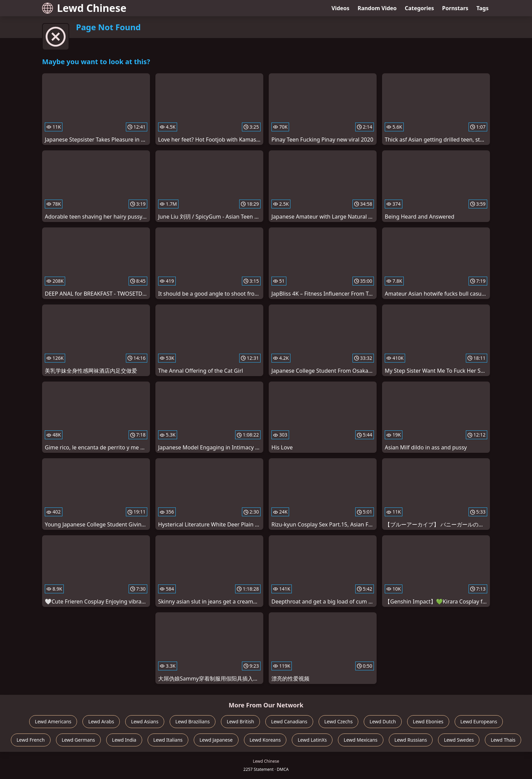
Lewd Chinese (84, 8)
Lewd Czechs (339, 721)
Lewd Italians (168, 740)
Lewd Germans (78, 740)
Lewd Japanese (216, 740)
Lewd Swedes (459, 740)
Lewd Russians (411, 740)
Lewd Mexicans (360, 740)
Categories (419, 8)
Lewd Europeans (479, 721)
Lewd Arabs (101, 721)
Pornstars (455, 8)
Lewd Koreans (265, 740)
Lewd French (31, 740)
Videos (340, 8)
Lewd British (240, 721)
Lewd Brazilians (193, 721)
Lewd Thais (503, 740)
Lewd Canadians (289, 721)
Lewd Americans (53, 721)
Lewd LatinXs (312, 740)
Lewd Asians (145, 721)
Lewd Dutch (383, 721)
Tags (482, 8)
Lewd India (124, 740)
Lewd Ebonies (428, 721)
